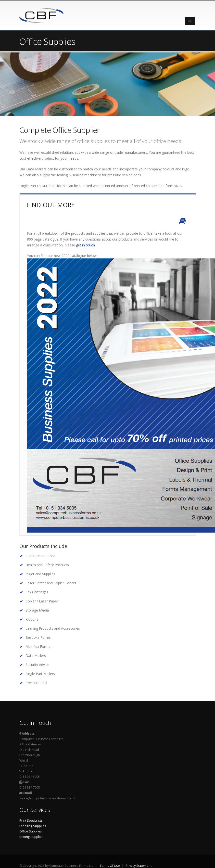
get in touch (85, 245)
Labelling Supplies (33, 826)
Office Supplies (31, 831)
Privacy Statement (139, 866)
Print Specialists (31, 821)
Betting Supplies (31, 837)
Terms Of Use (110, 866)
